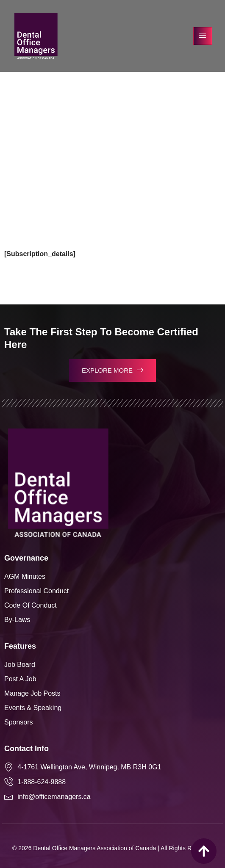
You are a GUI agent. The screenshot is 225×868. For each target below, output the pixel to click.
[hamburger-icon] (203, 36)
